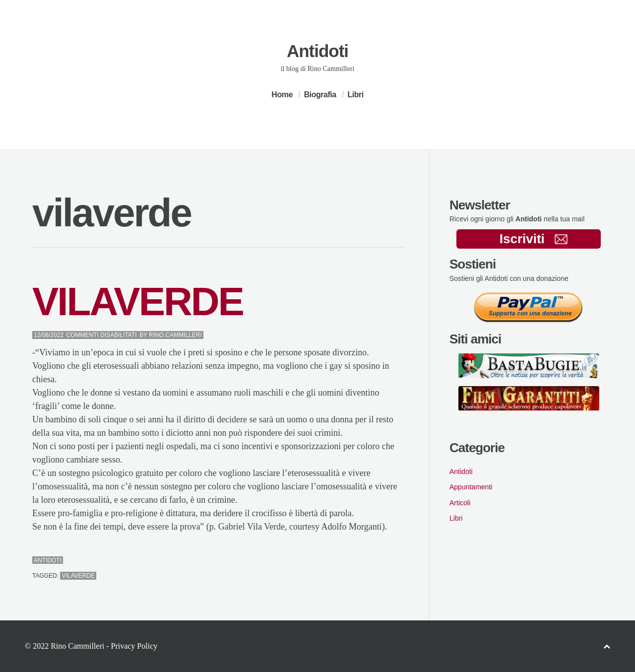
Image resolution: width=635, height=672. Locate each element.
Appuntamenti (471, 487)
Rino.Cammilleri (175, 335)
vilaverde (78, 576)
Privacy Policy (134, 646)
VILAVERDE (138, 302)
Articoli (460, 503)
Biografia (320, 95)
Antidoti (317, 51)
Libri (355, 95)
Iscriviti (534, 239)
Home (282, 95)
